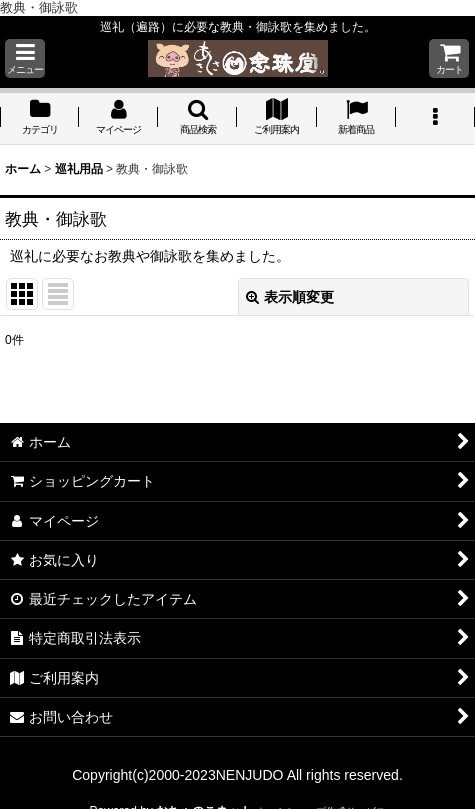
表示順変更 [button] (290, 297)
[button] (25, 58)
